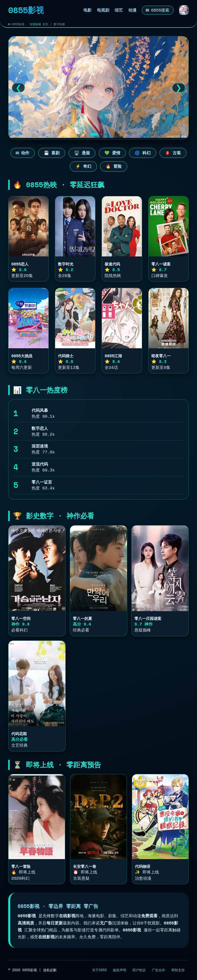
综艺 (119, 10)
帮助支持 (178, 970)
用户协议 (139, 970)
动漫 (132, 10)
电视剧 (103, 10)
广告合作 (159, 970)
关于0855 (99, 970)
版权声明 (120, 970)
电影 (87, 10)
